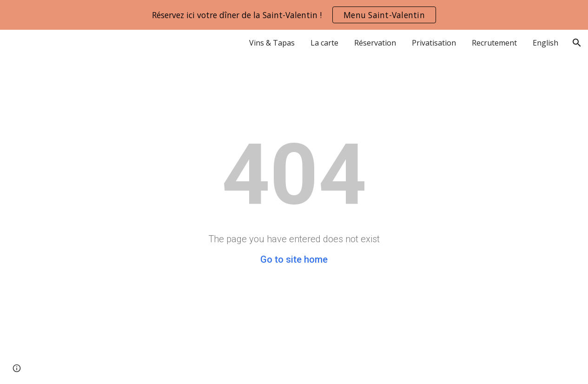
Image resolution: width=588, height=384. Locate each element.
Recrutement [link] (494, 43)
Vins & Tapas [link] (272, 43)
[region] (294, 15)
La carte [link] (324, 43)
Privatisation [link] (434, 43)
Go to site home (294, 259)
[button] (577, 43)
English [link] (545, 43)
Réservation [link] (375, 43)
